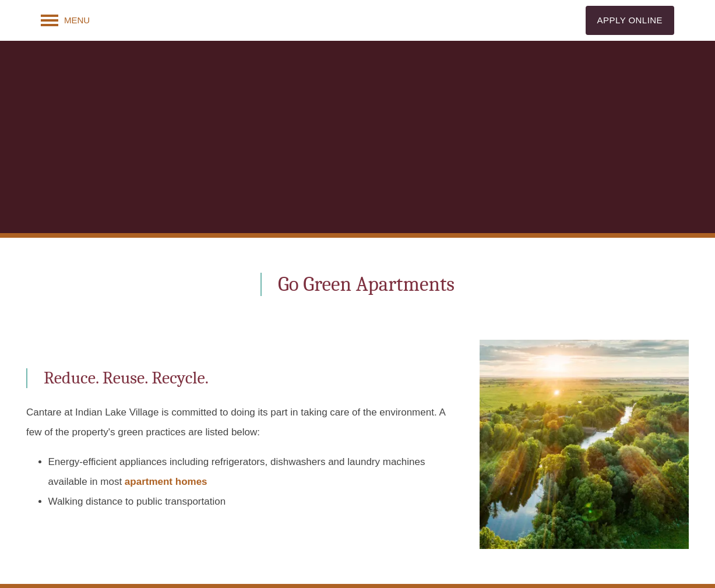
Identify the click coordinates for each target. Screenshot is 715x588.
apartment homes (166, 482)
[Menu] (65, 20)
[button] (630, 20)
